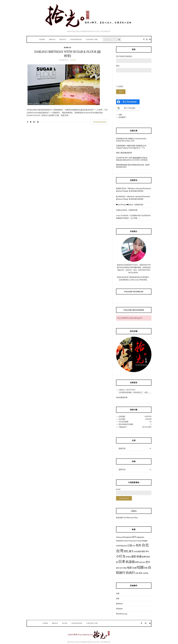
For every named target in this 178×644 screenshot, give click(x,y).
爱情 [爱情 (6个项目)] (118, 568)
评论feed (119, 609)
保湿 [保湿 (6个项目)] (125, 546)
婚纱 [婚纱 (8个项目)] (143, 551)
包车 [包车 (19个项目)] (139, 545)
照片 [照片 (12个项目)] (148, 562)
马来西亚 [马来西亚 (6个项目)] (145, 573)
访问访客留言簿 (122, 397)
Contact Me (92, 39)
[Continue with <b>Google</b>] (128, 108)
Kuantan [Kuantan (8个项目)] (120, 541)
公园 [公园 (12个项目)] (130, 545)
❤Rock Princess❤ (122, 205)
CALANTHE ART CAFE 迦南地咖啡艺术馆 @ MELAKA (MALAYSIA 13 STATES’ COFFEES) (132, 159)
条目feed (119, 604)
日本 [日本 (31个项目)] (122, 561)
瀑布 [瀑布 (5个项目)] (144, 562)
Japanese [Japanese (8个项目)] (140, 537)
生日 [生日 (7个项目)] (121, 568)
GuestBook (76, 39)
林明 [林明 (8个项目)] (137, 562)
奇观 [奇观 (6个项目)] (135, 551)
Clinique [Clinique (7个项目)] (119, 537)
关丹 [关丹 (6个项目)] (134, 546)
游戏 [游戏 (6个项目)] (141, 562)
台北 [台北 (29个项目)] (145, 545)
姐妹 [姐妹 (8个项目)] (139, 551)
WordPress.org (122, 614)
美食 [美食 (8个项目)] (146, 568)
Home (42, 39)
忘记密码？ (123, 117)
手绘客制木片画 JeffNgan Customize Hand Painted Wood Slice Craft (131, 140)
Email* (134, 492)
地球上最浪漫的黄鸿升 (124, 153)
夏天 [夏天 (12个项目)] (131, 551)
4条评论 (73, 60)
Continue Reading (100, 122)
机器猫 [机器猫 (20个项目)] (130, 562)
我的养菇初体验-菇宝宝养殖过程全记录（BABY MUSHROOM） (133, 166)
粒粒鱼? (119, 188)
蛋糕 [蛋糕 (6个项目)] (137, 573)
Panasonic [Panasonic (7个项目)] (132, 541)
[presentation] (135, 79)
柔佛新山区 (68, 47)
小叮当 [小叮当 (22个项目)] (121, 556)
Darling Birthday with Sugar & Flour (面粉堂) (68, 54)
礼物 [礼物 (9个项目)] (134, 568)
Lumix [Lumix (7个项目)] (126, 541)
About (52, 39)
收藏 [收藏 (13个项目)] (139, 556)
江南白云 (119, 210)
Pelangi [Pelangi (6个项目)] (139, 541)
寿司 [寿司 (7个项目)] (147, 551)
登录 (121, 92)
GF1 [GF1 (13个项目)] (134, 537)
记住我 (120, 86)
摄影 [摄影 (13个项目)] (134, 556)
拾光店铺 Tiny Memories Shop (127, 518)
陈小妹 (118, 196)
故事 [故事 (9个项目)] (144, 557)
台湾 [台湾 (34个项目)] (120, 551)
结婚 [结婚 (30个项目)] (140, 567)
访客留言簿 (139, 205)
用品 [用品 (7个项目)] (125, 568)
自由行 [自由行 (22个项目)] (130, 572)
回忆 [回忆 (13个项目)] (126, 551)
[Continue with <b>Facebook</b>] (128, 102)
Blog (62, 39)
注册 (120, 115)
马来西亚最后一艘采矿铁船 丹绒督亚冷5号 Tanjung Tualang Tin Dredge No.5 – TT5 (131, 147)
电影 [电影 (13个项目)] (130, 568)
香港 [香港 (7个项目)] (140, 573)
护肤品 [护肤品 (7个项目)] (128, 557)
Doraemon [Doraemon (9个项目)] (127, 537)
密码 (118, 66)
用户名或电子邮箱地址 (124, 56)
